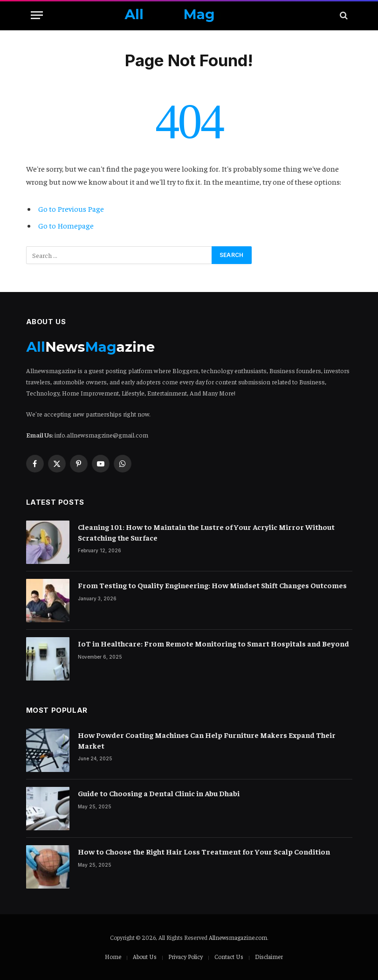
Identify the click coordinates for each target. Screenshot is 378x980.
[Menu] (37, 15)
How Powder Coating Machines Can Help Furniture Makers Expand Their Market (207, 740)
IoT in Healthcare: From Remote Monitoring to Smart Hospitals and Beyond (213, 643)
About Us (145, 956)
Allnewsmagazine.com (238, 937)
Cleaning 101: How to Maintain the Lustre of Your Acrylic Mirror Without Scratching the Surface (206, 532)
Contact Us (229, 956)
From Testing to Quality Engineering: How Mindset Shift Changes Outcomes (212, 585)
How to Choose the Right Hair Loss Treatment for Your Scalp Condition (204, 851)
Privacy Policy (186, 956)
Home (113, 956)
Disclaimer (269, 956)
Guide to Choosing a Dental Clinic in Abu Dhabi (159, 793)
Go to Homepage (66, 226)
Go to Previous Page (71, 209)
